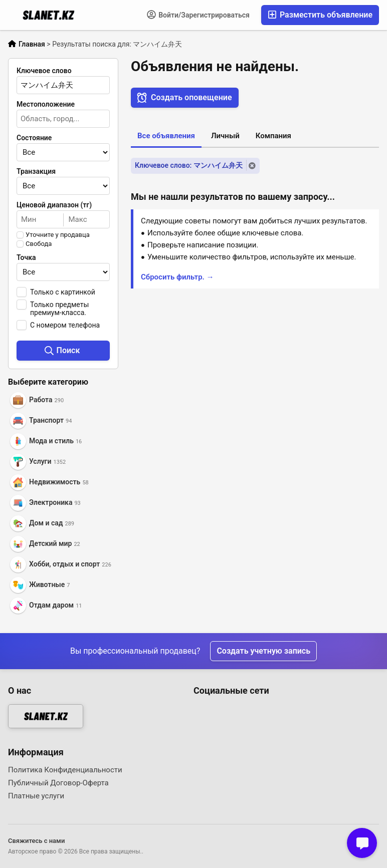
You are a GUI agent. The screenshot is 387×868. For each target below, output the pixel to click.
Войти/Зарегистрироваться (198, 15)
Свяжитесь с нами (36, 841)
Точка (26, 257)
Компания (273, 136)
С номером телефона (65, 325)
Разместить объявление (320, 15)
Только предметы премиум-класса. (59, 309)
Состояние (34, 138)
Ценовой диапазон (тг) (54, 205)
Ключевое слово (44, 71)
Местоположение (46, 104)
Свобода (39, 244)
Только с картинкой (63, 292)
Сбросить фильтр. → (177, 277)
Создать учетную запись (263, 651)
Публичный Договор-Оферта (58, 783)
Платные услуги (36, 796)
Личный (225, 136)
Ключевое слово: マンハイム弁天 (189, 165)
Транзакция (36, 171)
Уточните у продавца (58, 235)
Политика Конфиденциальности (65, 770)
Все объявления (166, 136)
